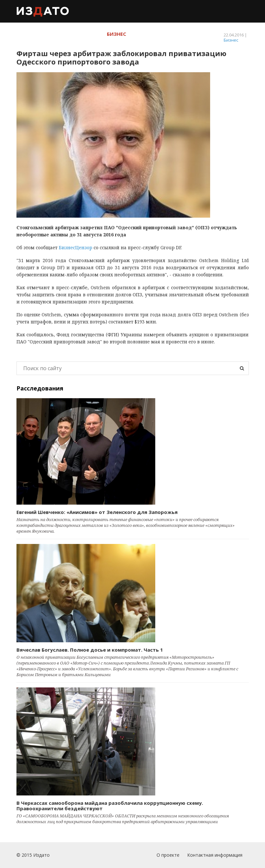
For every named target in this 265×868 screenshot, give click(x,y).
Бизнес (231, 40)
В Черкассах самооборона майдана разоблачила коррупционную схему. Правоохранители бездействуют (110, 806)
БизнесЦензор (76, 247)
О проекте (168, 855)
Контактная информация (215, 855)
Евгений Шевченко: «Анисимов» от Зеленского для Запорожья (97, 512)
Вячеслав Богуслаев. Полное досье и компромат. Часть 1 (90, 650)
